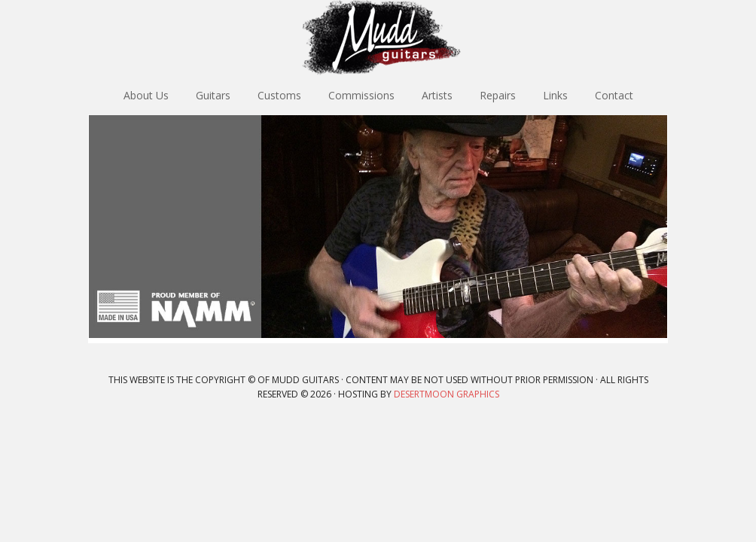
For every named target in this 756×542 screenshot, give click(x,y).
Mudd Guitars (378, 38)
